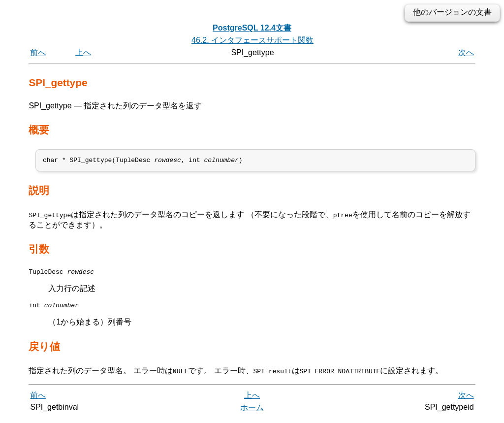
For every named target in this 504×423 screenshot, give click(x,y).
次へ (466, 52)
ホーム (252, 412)
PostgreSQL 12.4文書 (252, 28)
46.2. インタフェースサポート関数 (252, 40)
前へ (38, 52)
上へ (83, 52)
